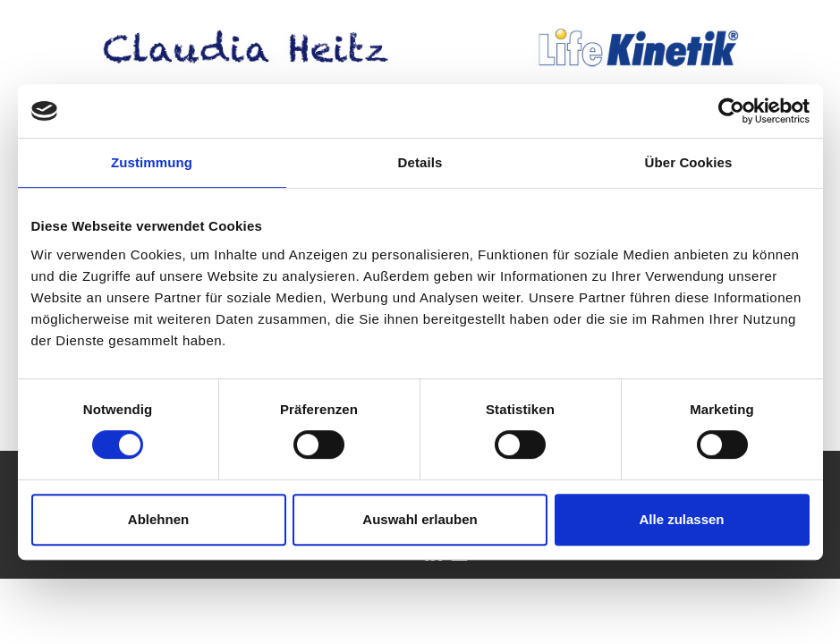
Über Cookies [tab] (689, 162)
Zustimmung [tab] (152, 162)
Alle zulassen (681, 519)
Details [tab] (420, 162)
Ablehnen (158, 519)
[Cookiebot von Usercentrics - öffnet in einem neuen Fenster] (731, 111)
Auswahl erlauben (420, 519)
